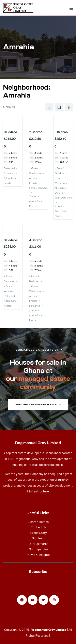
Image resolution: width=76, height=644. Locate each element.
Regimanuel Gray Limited (49, 629)
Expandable (10, 173)
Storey (33, 196)
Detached (9, 168)
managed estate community (44, 383)
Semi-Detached (38, 188)
